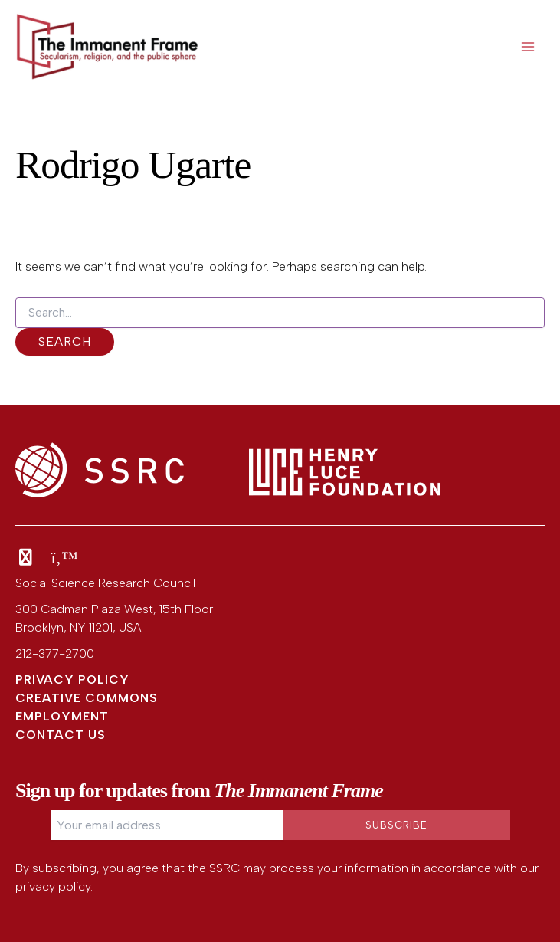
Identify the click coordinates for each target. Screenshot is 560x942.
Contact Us (61, 735)
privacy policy (53, 886)
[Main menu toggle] (528, 47)
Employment (62, 716)
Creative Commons (87, 698)
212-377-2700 (55, 653)
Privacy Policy (72, 679)
